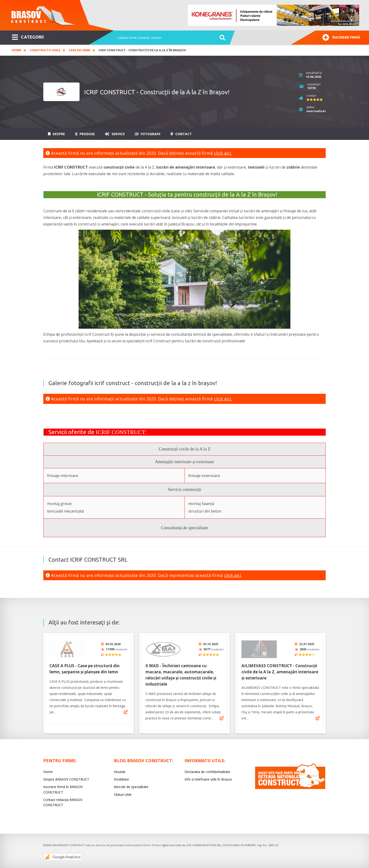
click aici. (223, 153)
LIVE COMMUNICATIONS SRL (204, 843)
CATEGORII (28, 37)
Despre (56, 134)
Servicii (115, 134)
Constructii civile (45, 50)
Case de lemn (79, 50)
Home (16, 50)
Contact (181, 134)
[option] (274, 15)
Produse (85, 134)
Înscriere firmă (341, 37)
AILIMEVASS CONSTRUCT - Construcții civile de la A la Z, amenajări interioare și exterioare (280, 670)
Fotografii (148, 134)
